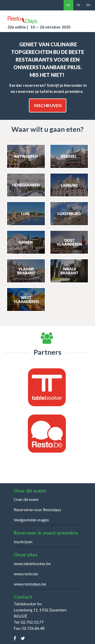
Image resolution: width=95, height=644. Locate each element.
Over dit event (26, 499)
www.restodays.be (30, 584)
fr (78, 5)
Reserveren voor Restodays (37, 510)
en (88, 5)
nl (69, 5)
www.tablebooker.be (32, 563)
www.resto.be (26, 574)
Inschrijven (48, 105)
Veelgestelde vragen (31, 520)
